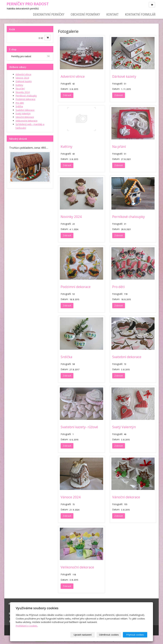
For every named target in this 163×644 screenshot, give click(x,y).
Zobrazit (67, 95)
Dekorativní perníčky (49, 14)
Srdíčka (66, 357)
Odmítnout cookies (109, 635)
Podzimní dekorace (76, 287)
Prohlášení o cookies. (27, 626)
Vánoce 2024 (71, 497)
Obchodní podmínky (85, 14)
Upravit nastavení (83, 635)
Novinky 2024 (71, 217)
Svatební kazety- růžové (79, 427)
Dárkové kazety (124, 76)
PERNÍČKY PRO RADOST (28, 4)
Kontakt (112, 14)
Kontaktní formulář (140, 14)
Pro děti (119, 287)
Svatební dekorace (127, 357)
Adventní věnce (73, 76)
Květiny (67, 147)
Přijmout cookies (135, 635)
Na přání (119, 147)
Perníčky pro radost (31, 56)
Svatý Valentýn (124, 427)
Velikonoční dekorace (77, 567)
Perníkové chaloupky (129, 217)
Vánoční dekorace (126, 497)
